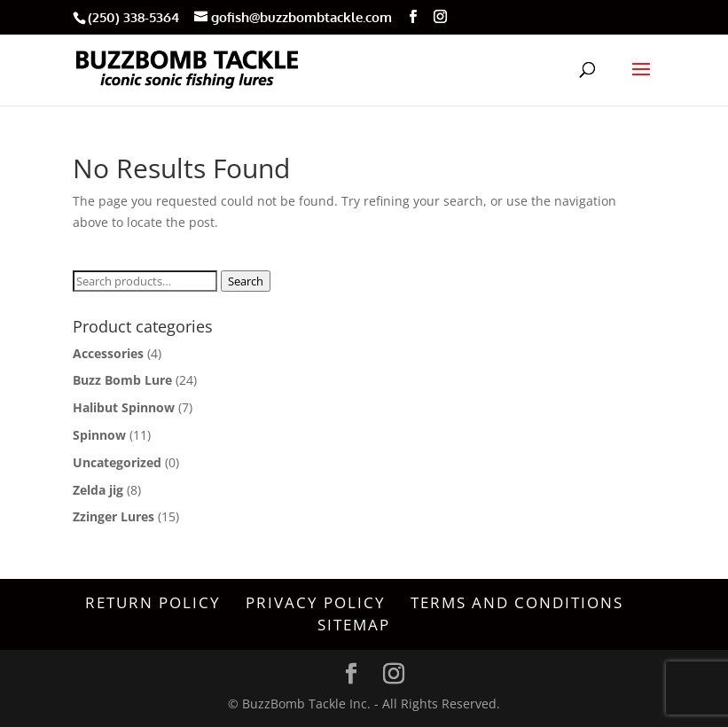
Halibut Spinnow (124, 407)
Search (246, 281)
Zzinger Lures (114, 516)
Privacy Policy (316, 602)
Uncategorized (117, 462)
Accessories (108, 353)
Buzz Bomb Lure (122, 380)
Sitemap (354, 625)
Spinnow (99, 435)
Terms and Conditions (517, 602)
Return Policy (153, 602)
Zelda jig (98, 490)
